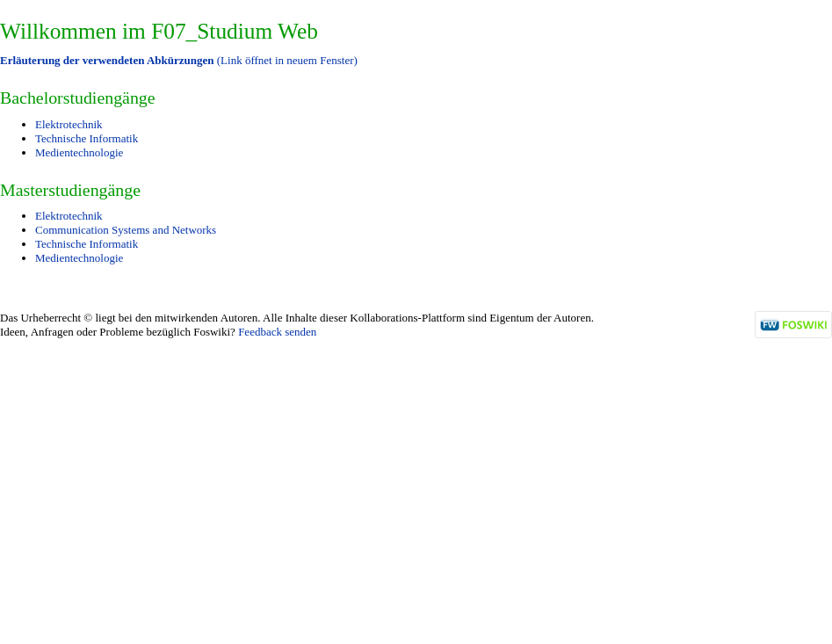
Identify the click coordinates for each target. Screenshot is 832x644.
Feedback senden (277, 332)
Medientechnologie (79, 152)
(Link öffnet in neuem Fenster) (179, 60)
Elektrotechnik (69, 124)
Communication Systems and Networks (126, 230)
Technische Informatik (87, 138)
